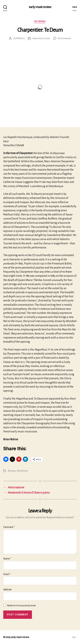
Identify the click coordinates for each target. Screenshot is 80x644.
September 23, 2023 (41, 38)
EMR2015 (20, 38)
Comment (9, 527)
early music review (40, 7)
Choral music (22, 471)
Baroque (12, 471)
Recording (40, 22)
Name (7, 559)
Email (7, 574)
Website (7, 590)
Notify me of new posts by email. (21, 605)
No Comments (64, 38)
